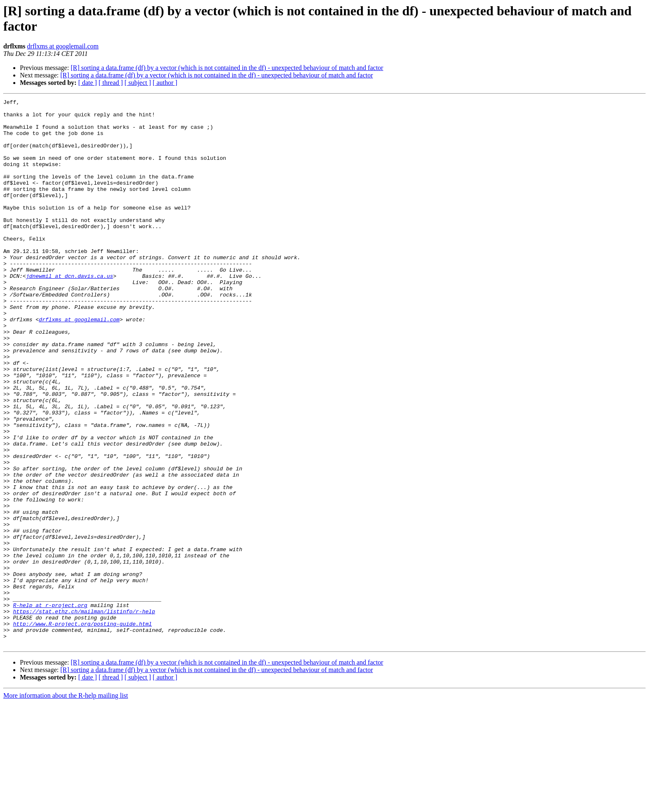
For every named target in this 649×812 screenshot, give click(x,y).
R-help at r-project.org (50, 707)
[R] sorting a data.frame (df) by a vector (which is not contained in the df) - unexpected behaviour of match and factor (227, 68)
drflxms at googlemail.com (63, 46)
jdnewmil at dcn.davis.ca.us (70, 312)
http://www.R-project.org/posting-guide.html (82, 729)
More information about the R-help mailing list (66, 805)
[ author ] (165, 83)
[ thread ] (111, 83)
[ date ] (88, 83)
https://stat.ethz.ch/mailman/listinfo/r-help (84, 714)
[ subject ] (138, 83)
